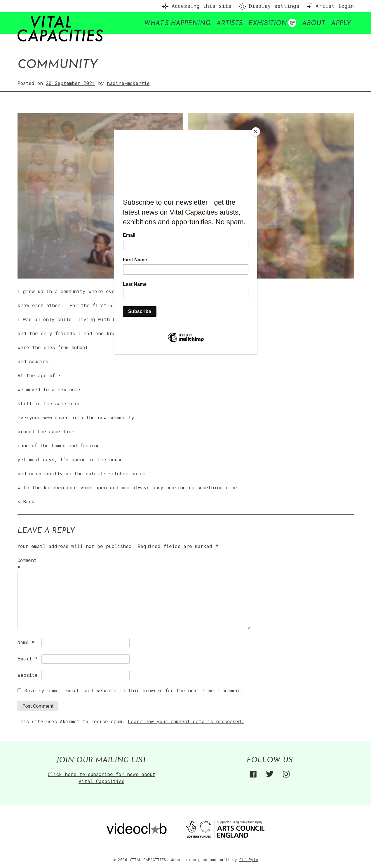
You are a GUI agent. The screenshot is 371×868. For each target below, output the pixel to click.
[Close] (256, 132)
